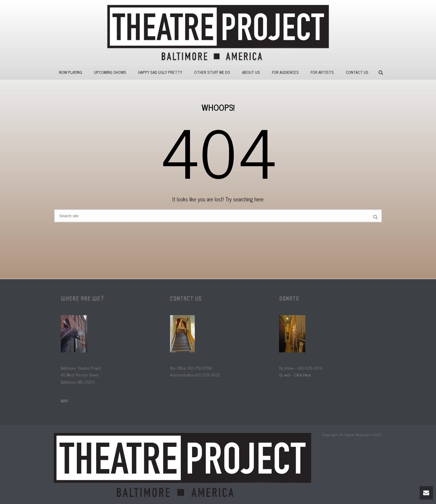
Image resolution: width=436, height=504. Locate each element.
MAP (64, 400)
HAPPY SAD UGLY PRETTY (160, 72)
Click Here (303, 375)
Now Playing (71, 72)
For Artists (322, 72)
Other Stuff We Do (212, 72)
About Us (251, 72)
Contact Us (357, 72)
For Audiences (285, 72)
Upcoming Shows (110, 72)
